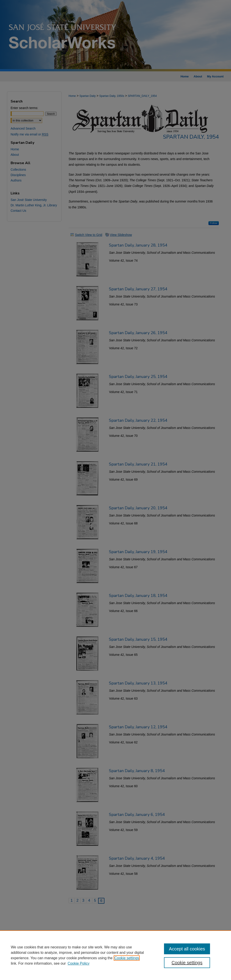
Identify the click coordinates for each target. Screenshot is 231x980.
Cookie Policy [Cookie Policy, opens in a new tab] (79, 963)
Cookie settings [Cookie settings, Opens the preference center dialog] (187, 963)
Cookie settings (127, 958)
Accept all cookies (187, 949)
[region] (115, 955)
